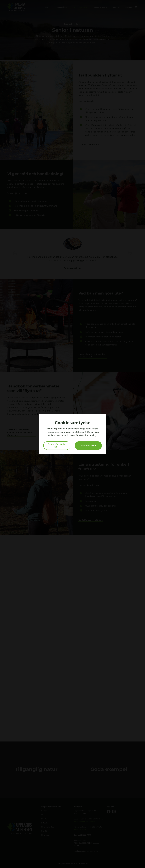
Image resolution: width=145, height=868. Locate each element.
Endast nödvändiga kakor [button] (57, 446)
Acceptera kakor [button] (88, 446)
